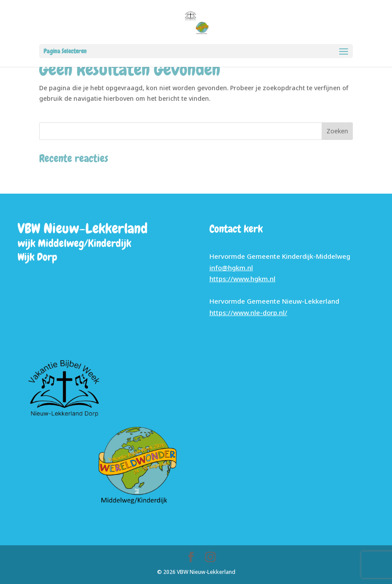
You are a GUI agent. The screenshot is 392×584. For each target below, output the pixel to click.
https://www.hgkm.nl (242, 279)
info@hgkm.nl (231, 268)
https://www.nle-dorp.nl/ (248, 312)
